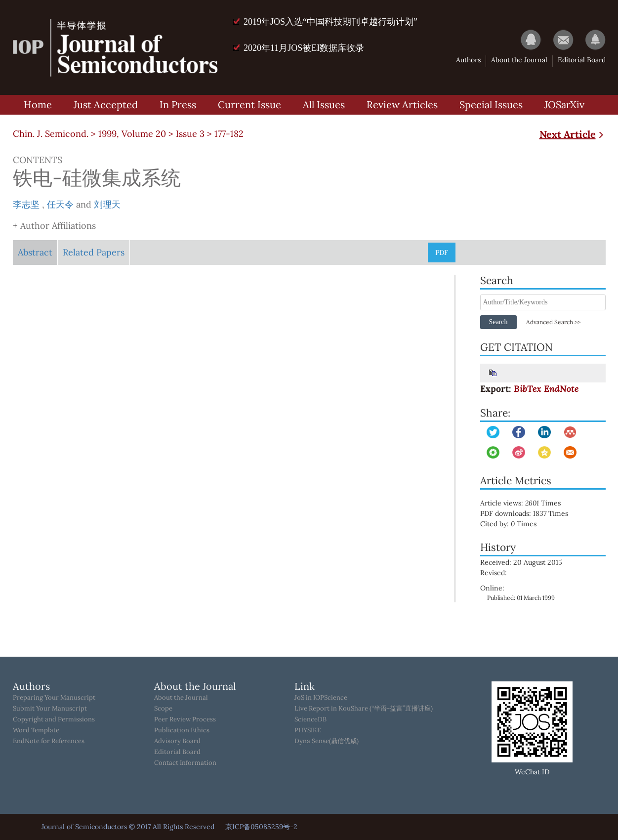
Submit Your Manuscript (50, 709)
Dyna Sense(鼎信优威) (327, 741)
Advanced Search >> (553, 322)
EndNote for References (49, 741)
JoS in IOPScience (321, 698)
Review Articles (402, 105)
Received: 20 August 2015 (521, 562)
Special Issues (491, 105)
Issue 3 (190, 134)
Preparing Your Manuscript (54, 698)
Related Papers (94, 252)
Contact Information (185, 763)
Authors (468, 60)
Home (38, 105)
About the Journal (519, 60)
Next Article (573, 134)
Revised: (494, 573)
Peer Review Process (185, 719)
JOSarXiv (564, 105)
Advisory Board (177, 741)
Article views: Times (527, 503)
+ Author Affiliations (54, 226)
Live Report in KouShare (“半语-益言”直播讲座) (364, 709)
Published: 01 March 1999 (521, 598)
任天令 (60, 204)
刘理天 (107, 204)
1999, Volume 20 (132, 134)
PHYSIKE (308, 730)
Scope (163, 709)
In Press (178, 105)
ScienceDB (310, 719)
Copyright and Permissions (54, 719)
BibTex (528, 389)
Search (498, 322)
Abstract (35, 252)
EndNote (561, 389)
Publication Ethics (182, 730)
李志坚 (26, 204)
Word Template (36, 730)
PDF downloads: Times (531, 513)
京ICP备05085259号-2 (261, 827)
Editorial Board (582, 60)
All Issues (324, 105)
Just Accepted (106, 105)
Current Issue (249, 105)
